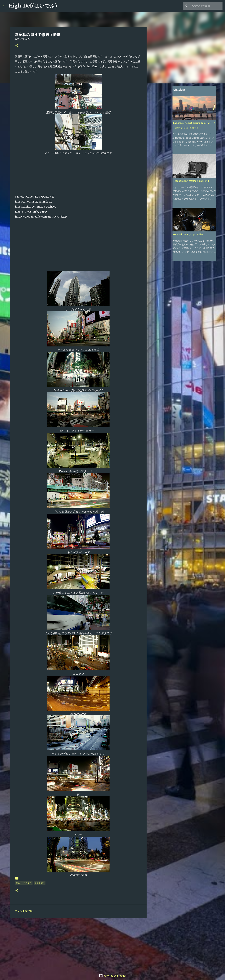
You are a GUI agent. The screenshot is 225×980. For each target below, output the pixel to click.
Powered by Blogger (112, 976)
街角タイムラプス (24, 883)
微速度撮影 (40, 883)
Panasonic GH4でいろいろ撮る (188, 234)
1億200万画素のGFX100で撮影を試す (191, 181)
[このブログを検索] (206, 6)
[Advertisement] (78, 944)
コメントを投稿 (24, 911)
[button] (17, 46)
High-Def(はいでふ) (33, 6)
